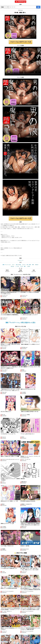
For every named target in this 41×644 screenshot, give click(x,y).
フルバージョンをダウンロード (20, 42)
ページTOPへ (37, 641)
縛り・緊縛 (29, 265)
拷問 (33, 265)
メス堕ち (28, 266)
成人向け (13, 266)
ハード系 (17, 266)
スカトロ (24, 265)
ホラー (13, 265)
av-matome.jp (21, 2)
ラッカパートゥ (20, 260)
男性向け (37, 265)
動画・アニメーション (7, 265)
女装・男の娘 (18, 265)
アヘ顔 (21, 266)
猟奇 (25, 266)
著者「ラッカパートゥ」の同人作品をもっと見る (20, 323)
